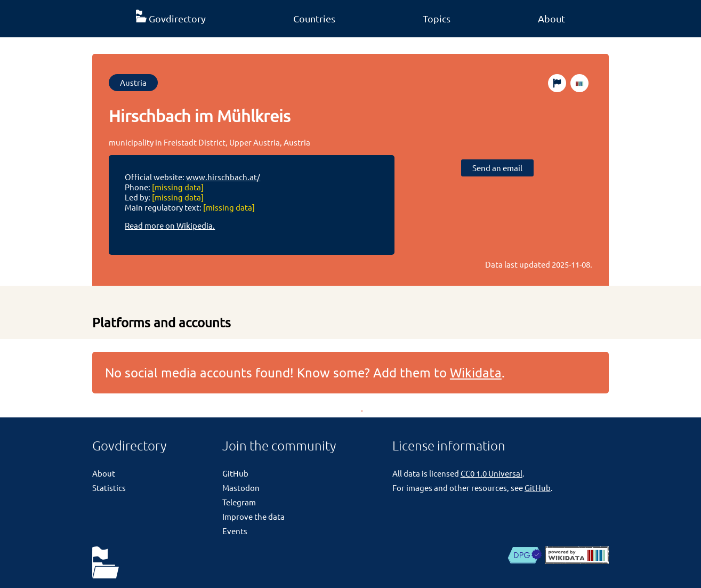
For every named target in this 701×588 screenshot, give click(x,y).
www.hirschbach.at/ (223, 177)
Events (235, 531)
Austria (133, 82)
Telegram (239, 502)
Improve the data (253, 516)
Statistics (109, 488)
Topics (437, 18)
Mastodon (241, 488)
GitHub (235, 473)
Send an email (497, 168)
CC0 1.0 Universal (491, 473)
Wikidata (476, 372)
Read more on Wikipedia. (170, 225)
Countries (314, 18)
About (551, 18)
